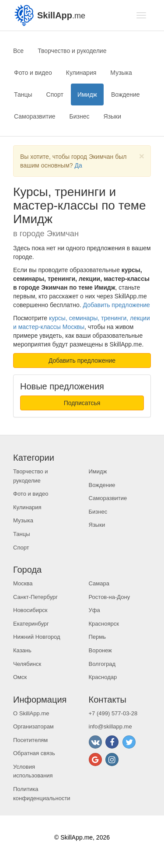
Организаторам (33, 726)
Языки (113, 116)
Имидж (87, 94)
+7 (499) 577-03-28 (113, 713)
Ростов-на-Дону (110, 597)
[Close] (142, 156)
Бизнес (80, 116)
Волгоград (102, 664)
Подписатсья (82, 403)
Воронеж (100, 650)
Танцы (23, 94)
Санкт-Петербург (35, 597)
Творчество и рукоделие (72, 51)
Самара (99, 583)
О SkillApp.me (31, 713)
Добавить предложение (117, 305)
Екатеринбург (31, 624)
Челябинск (27, 664)
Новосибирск (30, 610)
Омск (20, 677)
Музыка (121, 73)
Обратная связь (34, 753)
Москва (23, 583)
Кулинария (81, 73)
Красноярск (104, 624)
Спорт (55, 94)
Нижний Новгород (37, 637)
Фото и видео (33, 73)
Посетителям (30, 740)
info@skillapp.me (110, 726)
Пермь (98, 637)
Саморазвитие (35, 116)
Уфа (94, 610)
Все (18, 51)
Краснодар (103, 677)
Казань (22, 650)
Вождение (126, 94)
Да (78, 165)
